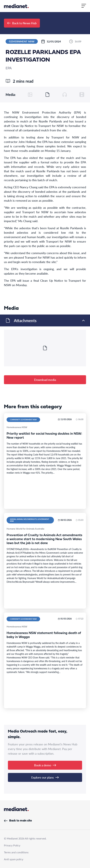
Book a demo (45, 765)
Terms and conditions (16, 852)
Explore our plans (45, 777)
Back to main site (18, 821)
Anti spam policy (14, 859)
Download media (45, 380)
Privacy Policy (12, 845)
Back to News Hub (22, 23)
